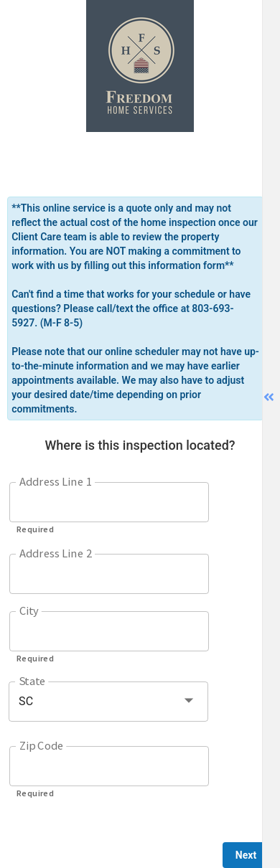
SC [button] (26, 701)
